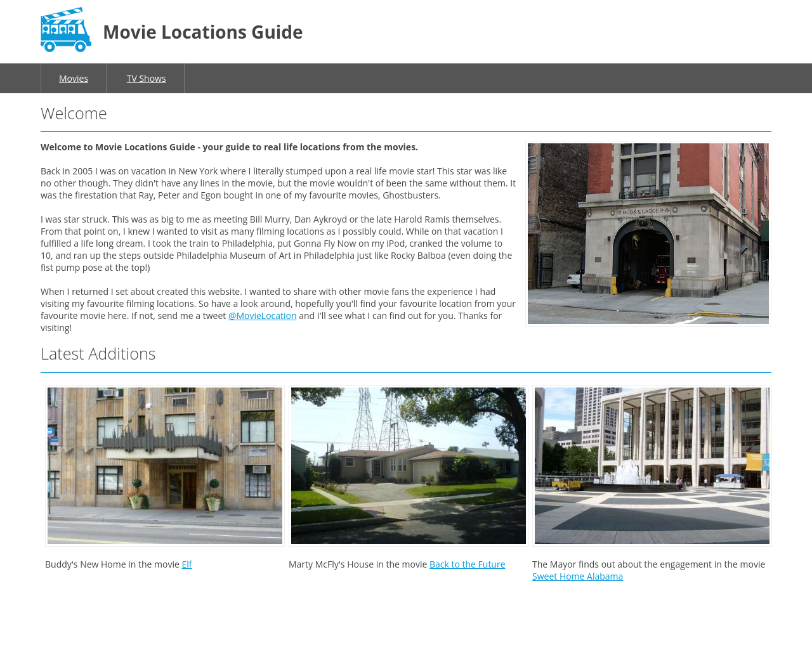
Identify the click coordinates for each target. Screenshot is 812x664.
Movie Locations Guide (203, 32)
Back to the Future (468, 564)
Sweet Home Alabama (578, 576)
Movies (74, 78)
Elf (187, 564)
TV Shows (147, 78)
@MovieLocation (263, 316)
